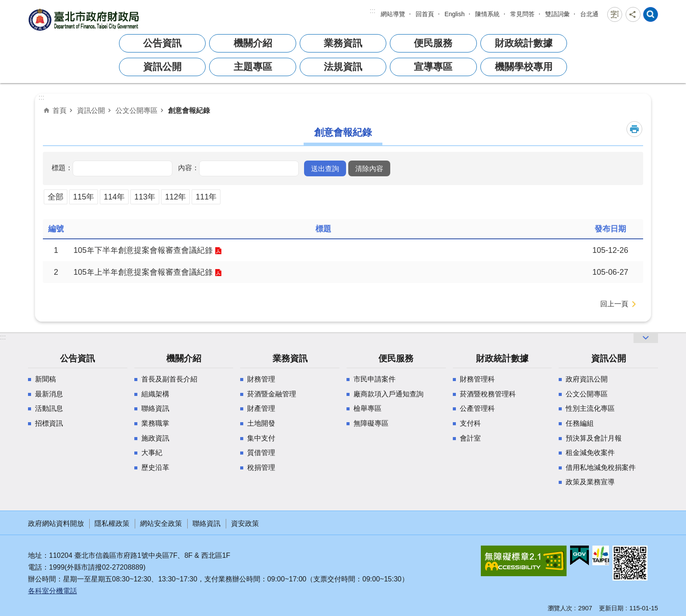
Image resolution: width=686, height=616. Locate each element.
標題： (62, 168)
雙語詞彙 (557, 14)
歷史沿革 (155, 467)
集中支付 (261, 438)
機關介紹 (253, 43)
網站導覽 (393, 14)
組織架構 (155, 394)
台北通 (589, 14)
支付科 (470, 423)
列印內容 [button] (634, 129)
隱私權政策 (112, 523)
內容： (189, 168)
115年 (84, 197)
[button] (325, 168)
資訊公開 (162, 67)
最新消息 (49, 394)
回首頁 (425, 14)
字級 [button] (615, 14)
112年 (175, 197)
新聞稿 (45, 379)
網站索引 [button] (651, 14)
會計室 (470, 438)
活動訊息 (49, 408)
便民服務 (433, 43)
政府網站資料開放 (56, 523)
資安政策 (245, 523)
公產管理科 (477, 408)
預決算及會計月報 (594, 438)
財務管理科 (477, 379)
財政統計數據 (524, 43)
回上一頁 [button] (614, 304)
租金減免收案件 (590, 453)
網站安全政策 (161, 523)
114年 (114, 197)
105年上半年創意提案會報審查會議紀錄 (143, 272)
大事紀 (152, 453)
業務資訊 (343, 43)
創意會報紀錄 (189, 110)
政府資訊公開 (587, 379)
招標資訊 (49, 423)
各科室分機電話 (52, 591)
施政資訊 (155, 438)
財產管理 (261, 408)
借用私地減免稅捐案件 (601, 467)
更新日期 (611, 608)
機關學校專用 (524, 67)
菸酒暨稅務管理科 (488, 394)
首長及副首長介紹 (169, 379)
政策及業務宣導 (590, 482)
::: (373, 11)
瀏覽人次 (560, 608)
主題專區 (253, 67)
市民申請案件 (374, 379)
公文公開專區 (136, 110)
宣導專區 (433, 67)
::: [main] (41, 97)
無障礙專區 (371, 423)
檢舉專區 (367, 408)
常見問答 (522, 14)
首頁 (59, 110)
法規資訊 (343, 67)
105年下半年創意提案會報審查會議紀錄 (143, 250)
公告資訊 (162, 43)
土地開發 (261, 423)
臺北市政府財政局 (85, 19)
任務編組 (580, 423)
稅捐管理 (261, 467)
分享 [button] (633, 14)
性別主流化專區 (590, 408)
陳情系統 (487, 14)
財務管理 (261, 379)
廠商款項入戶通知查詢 (388, 394)
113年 (145, 197)
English (455, 14)
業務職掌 (155, 423)
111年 (206, 197)
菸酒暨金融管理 (272, 394)
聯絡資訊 (155, 408)
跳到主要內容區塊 (5, 5)
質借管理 (261, 453)
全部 (56, 197)
